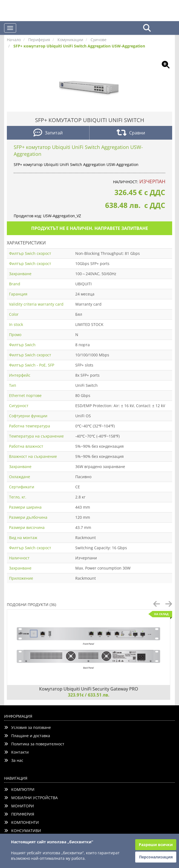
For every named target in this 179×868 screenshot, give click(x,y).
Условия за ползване (28, 727)
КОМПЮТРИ (19, 789)
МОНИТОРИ (19, 806)
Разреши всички (156, 845)
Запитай (48, 133)
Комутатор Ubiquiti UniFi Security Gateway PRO (89, 689)
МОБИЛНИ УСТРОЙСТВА (31, 798)
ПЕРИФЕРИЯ (19, 814)
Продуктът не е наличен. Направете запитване (90, 228)
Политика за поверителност (34, 744)
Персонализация (156, 857)
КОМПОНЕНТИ (21, 822)
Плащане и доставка (27, 736)
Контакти (16, 752)
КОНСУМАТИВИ (23, 831)
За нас (14, 760)
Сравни (131, 133)
